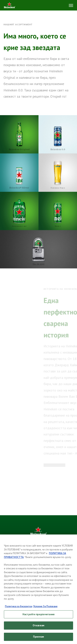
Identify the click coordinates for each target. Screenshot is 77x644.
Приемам (38, 638)
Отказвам (38, 627)
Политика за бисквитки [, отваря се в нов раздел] (19, 608)
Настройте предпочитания (38, 616)
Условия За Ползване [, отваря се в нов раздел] (45, 608)
